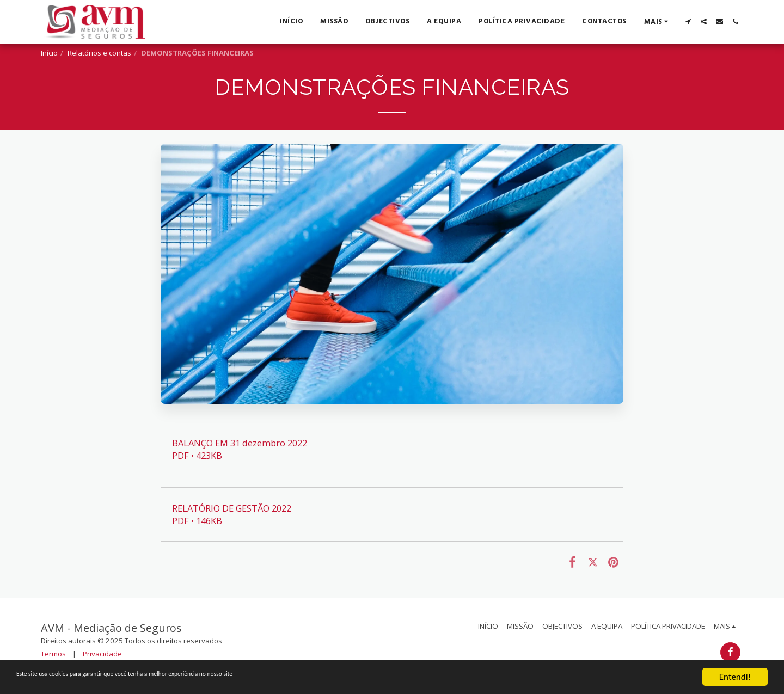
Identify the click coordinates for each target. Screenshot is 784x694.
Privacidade (102, 654)
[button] (688, 22)
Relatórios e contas (99, 53)
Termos (53, 654)
